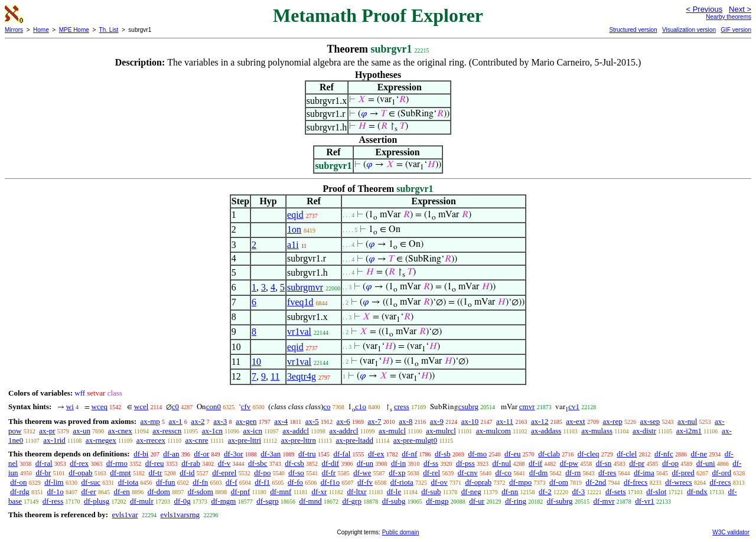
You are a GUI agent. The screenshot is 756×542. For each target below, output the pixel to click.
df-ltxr (356, 492)
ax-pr (47, 431)
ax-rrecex (151, 440)
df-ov (439, 482)
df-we (362, 473)
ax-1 (176, 421)
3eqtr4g (302, 376)
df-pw (569, 463)
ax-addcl (296, 431)
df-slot (656, 492)
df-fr (329, 473)
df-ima (644, 473)
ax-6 (343, 421)
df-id (187, 473)
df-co (504, 473)
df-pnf (241, 492)
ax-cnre (197, 440)
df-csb (294, 463)
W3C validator (731, 532)
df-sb (443, 454)
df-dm (539, 473)
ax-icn (252, 431)
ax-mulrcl (441, 431)
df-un (365, 463)
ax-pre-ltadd (355, 440)
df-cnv (468, 473)
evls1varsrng (180, 515)
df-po (262, 473)
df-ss (431, 463)
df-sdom (201, 492)
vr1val (299, 332)
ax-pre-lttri (245, 440)
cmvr (527, 407)
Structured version (633, 30)
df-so (296, 473)
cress (402, 407)
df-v (224, 463)
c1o (361, 407)
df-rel (431, 473)
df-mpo (520, 482)
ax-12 (540, 421)
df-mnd (310, 501)
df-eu (512, 454)
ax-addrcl (344, 431)
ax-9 (437, 421)
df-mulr (142, 501)
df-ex (376, 454)
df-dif (331, 463)
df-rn (573, 473)
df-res (607, 473)
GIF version (736, 30)
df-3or (234, 454)
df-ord (721, 473)
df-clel (627, 454)
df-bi (141, 454)
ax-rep (612, 421)
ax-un (82, 431)
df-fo (295, 482)
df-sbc (258, 463)
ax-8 (405, 421)
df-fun (166, 482)
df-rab (191, 463)
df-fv (365, 482)
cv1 (574, 407)
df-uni (706, 463)
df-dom (159, 492)
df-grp (352, 501)
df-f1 (262, 482)
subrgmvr (305, 287)
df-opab (80, 473)
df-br (43, 473)
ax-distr (644, 431)
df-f (232, 482)
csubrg (468, 407)
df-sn (604, 463)
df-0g (183, 501)
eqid (295, 215)
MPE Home (74, 30)
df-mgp (437, 501)
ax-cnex (120, 431)
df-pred (683, 473)
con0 (214, 407)
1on (294, 229)
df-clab (549, 454)
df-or (201, 454)
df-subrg (560, 501)
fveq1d (300, 302)
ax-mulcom (493, 431)
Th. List (109, 30)
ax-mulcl (392, 431)
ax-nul (687, 421)
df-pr (637, 463)
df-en (121, 492)
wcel (141, 407)
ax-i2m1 (689, 431)
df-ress (53, 501)
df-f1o (330, 482)
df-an (171, 454)
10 (256, 362)
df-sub (431, 492)
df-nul (501, 463)
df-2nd (596, 482)
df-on (18, 482)
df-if (535, 463)
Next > (740, 9)
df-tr (155, 473)
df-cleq (589, 454)
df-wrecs (678, 482)
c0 (175, 407)
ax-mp (150, 421)
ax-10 (470, 421)
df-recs (720, 482)
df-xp (397, 473)
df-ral (44, 463)
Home (41, 30)
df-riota (402, 482)
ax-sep (650, 421)
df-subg (394, 501)
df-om (559, 482)
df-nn (510, 492)
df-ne (698, 454)
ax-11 (505, 421)
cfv (246, 407)
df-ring (516, 501)
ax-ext (575, 421)
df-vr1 (645, 501)
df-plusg (97, 501)
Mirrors (14, 30)
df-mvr (604, 501)
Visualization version (689, 30)
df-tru (307, 454)
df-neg (471, 492)
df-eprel (224, 473)
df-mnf (281, 492)
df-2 (545, 492)
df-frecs (636, 482)
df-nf (409, 454)
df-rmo (117, 463)
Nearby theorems (729, 17)
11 (275, 376)
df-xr (319, 492)
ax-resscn (167, 431)
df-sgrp (268, 501)
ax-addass (546, 431)
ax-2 (198, 421)
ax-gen (246, 421)
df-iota (128, 482)
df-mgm (223, 501)
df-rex (79, 463)
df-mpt (120, 473)
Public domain (401, 532)
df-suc (91, 482)
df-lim (54, 482)
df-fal (342, 454)
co (327, 407)
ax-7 (374, 421)
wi (70, 407)
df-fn (200, 482)
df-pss (465, 463)
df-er (88, 492)
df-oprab (478, 482)
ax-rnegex (101, 440)
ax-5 (312, 421)
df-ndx (697, 492)
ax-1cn (212, 431)
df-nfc (664, 454)
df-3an (271, 454)
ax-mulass (597, 431)
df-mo (477, 454)
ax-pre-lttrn (299, 440)
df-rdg (20, 492)
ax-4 (281, 421)
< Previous (704, 9)
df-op (670, 463)
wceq (100, 407)
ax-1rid (54, 440)
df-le (394, 492)
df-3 (578, 492)
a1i (293, 245)
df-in (398, 463)
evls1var (125, 515)
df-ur (477, 501)
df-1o (56, 492)
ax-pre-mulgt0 (415, 440)
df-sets (616, 492)
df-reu (155, 463)
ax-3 (220, 421)
